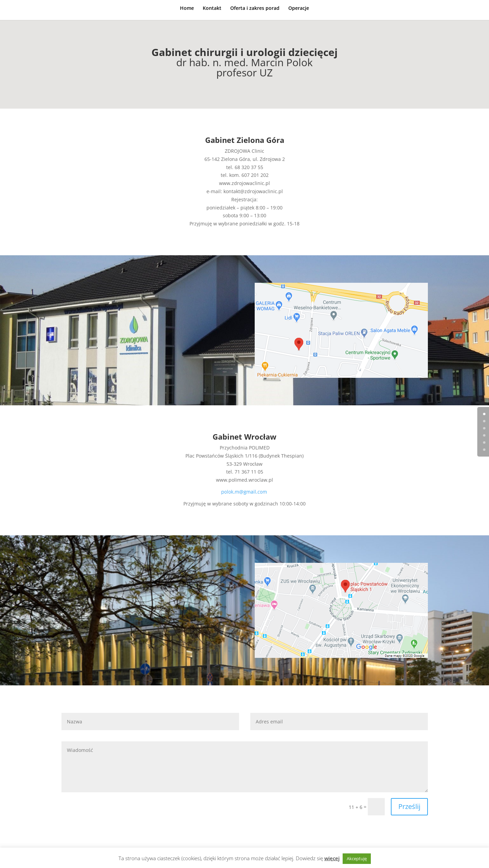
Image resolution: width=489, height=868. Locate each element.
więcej (332, 858)
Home (187, 8)
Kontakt (212, 8)
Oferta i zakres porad (255, 8)
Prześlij (409, 806)
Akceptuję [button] (357, 858)
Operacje (299, 8)
